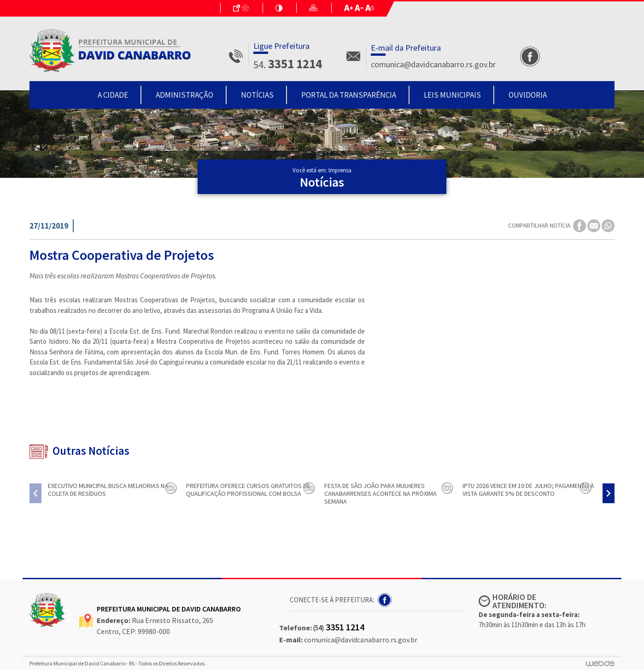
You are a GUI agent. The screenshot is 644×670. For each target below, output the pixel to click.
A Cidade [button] (113, 95)
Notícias (257, 95)
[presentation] (35, 493)
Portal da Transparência (349, 95)
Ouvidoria (528, 95)
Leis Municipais (452, 95)
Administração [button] (184, 95)
